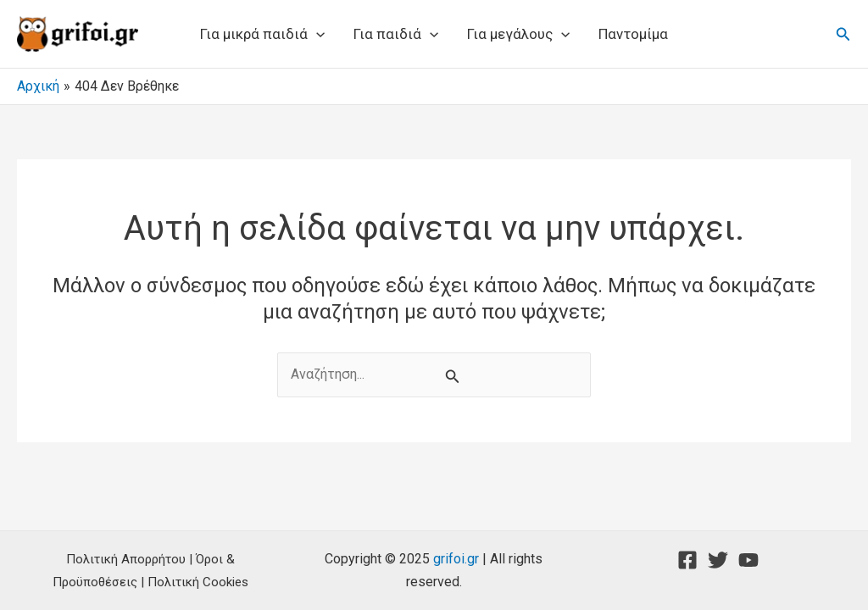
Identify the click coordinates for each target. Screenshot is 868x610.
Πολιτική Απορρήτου (126, 559)
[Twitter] (718, 560)
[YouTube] (748, 560)
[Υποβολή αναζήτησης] (453, 376)
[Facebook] (687, 560)
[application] (316, 34)
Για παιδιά (396, 34)
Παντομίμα (633, 34)
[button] (843, 34)
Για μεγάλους (518, 34)
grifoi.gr (456, 559)
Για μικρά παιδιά (262, 34)
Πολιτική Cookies (198, 582)
